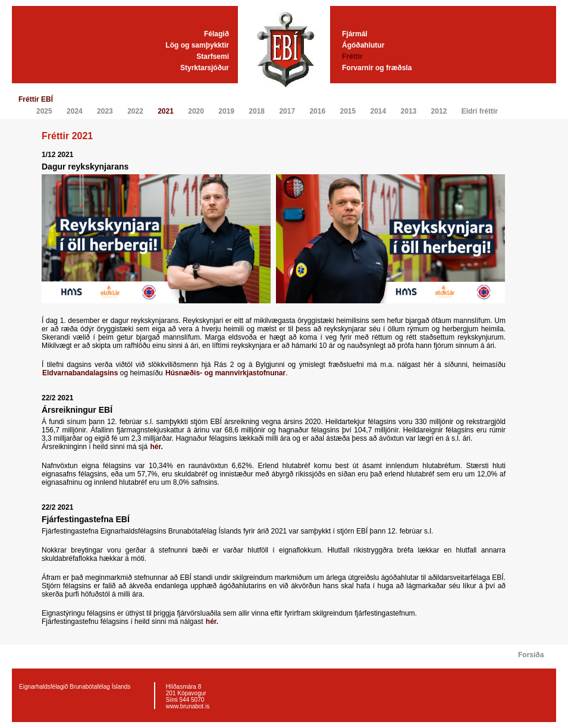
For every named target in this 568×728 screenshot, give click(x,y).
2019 (226, 111)
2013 (409, 111)
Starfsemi (213, 57)
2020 (196, 111)
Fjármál (355, 34)
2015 (348, 111)
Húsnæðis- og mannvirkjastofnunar (225, 373)
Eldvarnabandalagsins (81, 373)
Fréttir (352, 57)
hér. (156, 447)
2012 (439, 111)
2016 (317, 111)
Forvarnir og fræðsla (377, 68)
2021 (166, 111)
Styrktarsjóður (205, 68)
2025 (44, 111)
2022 (135, 111)
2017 (287, 111)
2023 (105, 111)
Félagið (216, 34)
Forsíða (531, 655)
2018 (257, 111)
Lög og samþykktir (197, 45)
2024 (75, 111)
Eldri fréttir (480, 111)
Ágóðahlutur (363, 45)
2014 (379, 111)
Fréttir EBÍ (36, 99)
